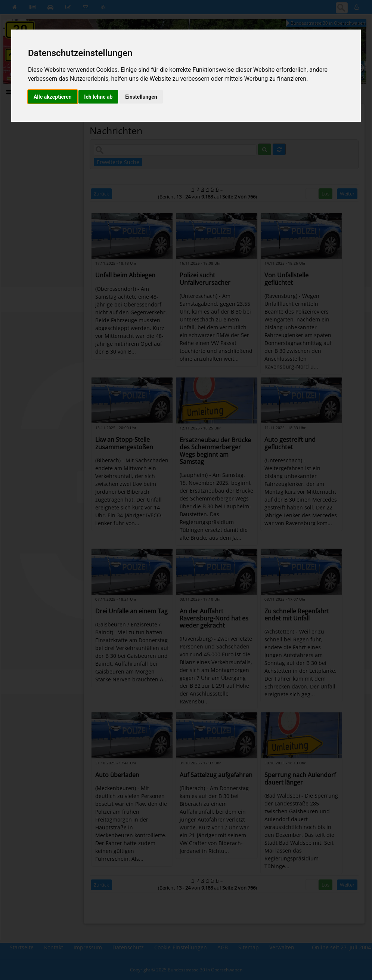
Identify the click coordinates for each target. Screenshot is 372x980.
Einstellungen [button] (141, 97)
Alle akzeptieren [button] (53, 97)
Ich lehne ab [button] (98, 97)
